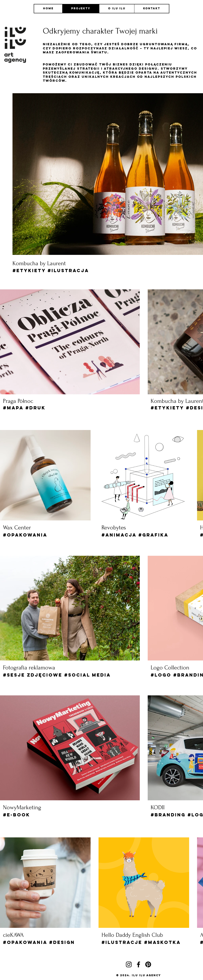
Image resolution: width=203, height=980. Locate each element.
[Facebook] (138, 964)
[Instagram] (129, 964)
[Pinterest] (148, 964)
